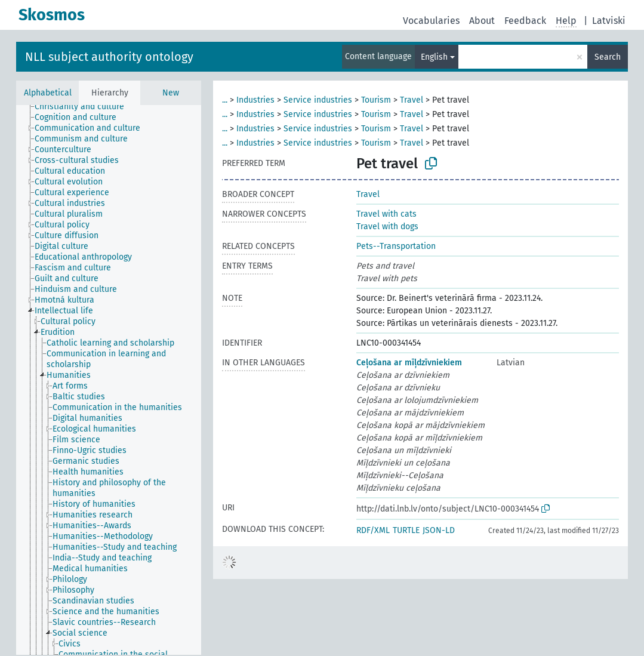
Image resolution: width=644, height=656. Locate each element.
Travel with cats (386, 214)
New (171, 93)
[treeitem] (84, 107)
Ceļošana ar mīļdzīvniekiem (409, 363)
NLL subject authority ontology (109, 57)
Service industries (318, 100)
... (225, 100)
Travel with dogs (387, 227)
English (434, 57)
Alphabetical (48, 93)
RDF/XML (373, 530)
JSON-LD (439, 530)
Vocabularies (431, 21)
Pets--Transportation (396, 246)
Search (608, 57)
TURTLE (406, 530)
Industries (255, 100)
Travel (412, 100)
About (482, 21)
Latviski (609, 21)
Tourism (376, 100)
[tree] (109, 380)
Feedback (525, 21)
